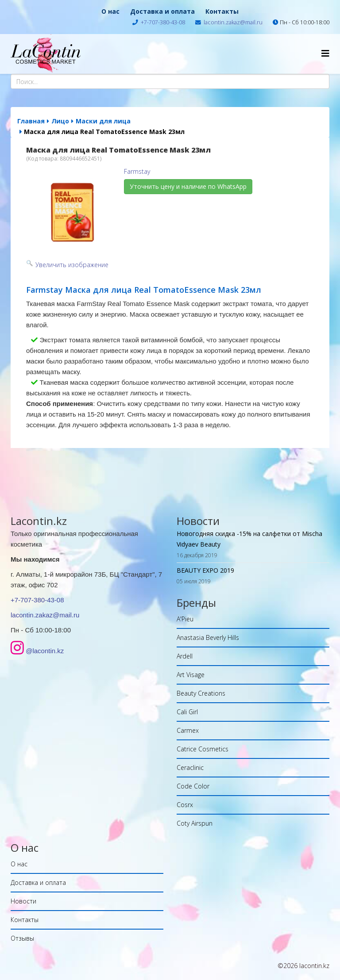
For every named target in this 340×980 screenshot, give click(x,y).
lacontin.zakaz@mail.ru (233, 22)
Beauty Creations (201, 693)
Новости (23, 901)
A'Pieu (185, 619)
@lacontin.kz (45, 651)
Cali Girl (187, 712)
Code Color (193, 786)
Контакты (222, 11)
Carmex (188, 730)
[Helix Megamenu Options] (325, 53)
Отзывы (22, 938)
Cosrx (185, 805)
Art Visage (191, 675)
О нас (110, 11)
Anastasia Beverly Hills (208, 637)
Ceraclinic (190, 768)
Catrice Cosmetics (203, 749)
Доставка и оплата (162, 11)
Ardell (185, 656)
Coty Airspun (195, 823)
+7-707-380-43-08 (163, 22)
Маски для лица (103, 121)
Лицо (60, 121)
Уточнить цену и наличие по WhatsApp (188, 186)
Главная (31, 121)
